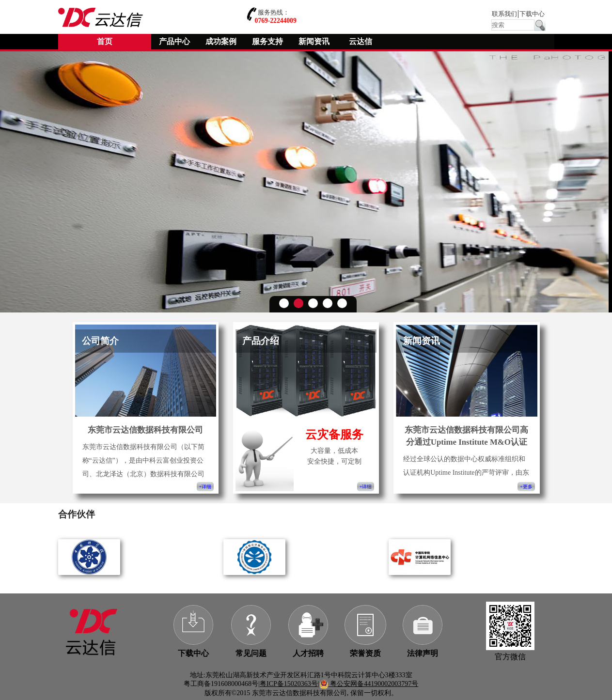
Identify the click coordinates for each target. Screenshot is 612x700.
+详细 (205, 487)
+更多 (526, 487)
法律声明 (423, 653)
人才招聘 (308, 653)
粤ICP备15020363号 (289, 684)
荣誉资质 (365, 653)
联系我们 (504, 14)
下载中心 (532, 14)
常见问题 (251, 653)
